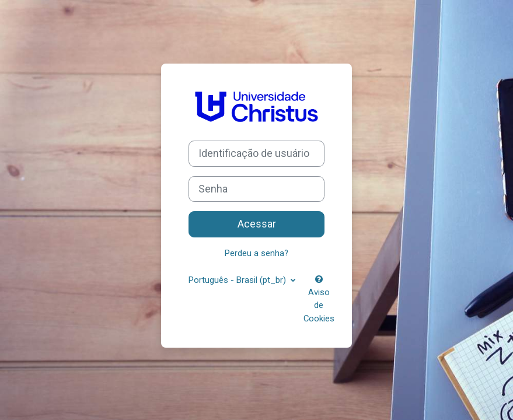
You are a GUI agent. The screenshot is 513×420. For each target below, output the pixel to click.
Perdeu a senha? (256, 253)
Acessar (257, 224)
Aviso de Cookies (319, 300)
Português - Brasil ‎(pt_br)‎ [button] (238, 280)
